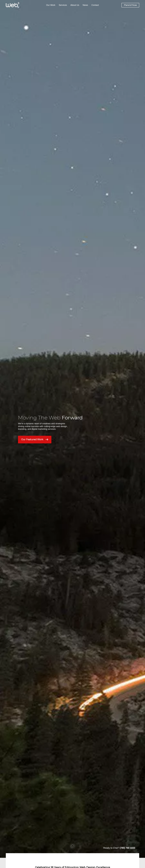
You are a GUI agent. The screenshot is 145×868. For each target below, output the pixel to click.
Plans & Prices (130, 5)
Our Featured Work (35, 439)
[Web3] (12, 5)
